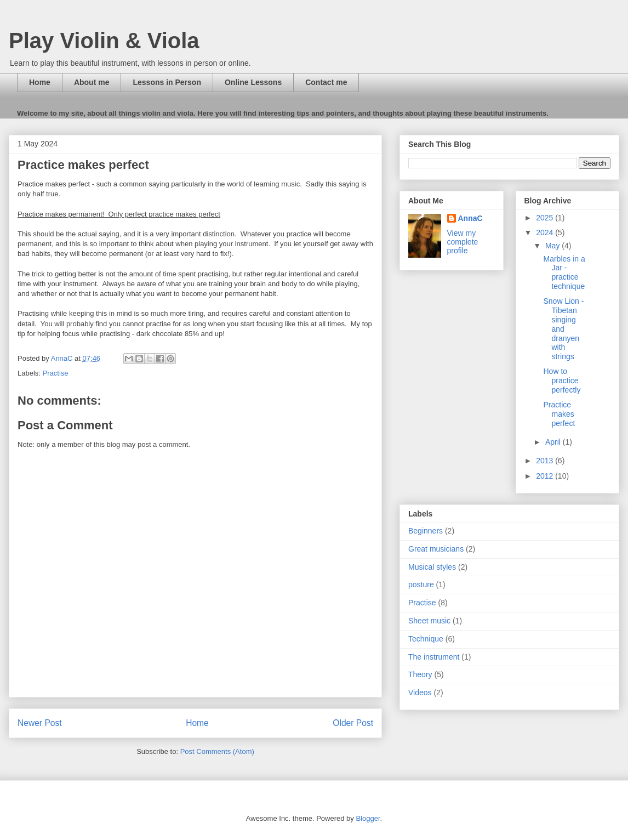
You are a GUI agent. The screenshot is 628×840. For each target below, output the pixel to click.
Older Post (353, 723)
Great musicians (436, 549)
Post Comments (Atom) (217, 751)
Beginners (426, 531)
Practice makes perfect (559, 414)
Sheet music (429, 621)
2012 (546, 476)
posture (421, 584)
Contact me (326, 82)
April (554, 442)
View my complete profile (463, 242)
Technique (426, 639)
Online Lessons (253, 82)
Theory (420, 674)
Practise (56, 373)
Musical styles (432, 567)
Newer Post (40, 723)
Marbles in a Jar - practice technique (564, 273)
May (553, 246)
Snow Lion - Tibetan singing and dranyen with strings (563, 329)
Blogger (368, 818)
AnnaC (470, 218)
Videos (420, 693)
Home (40, 82)
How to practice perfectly (562, 381)
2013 (546, 461)
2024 (546, 232)
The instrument (434, 657)
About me (92, 82)
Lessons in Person (167, 82)
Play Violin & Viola (104, 41)
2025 (546, 218)
